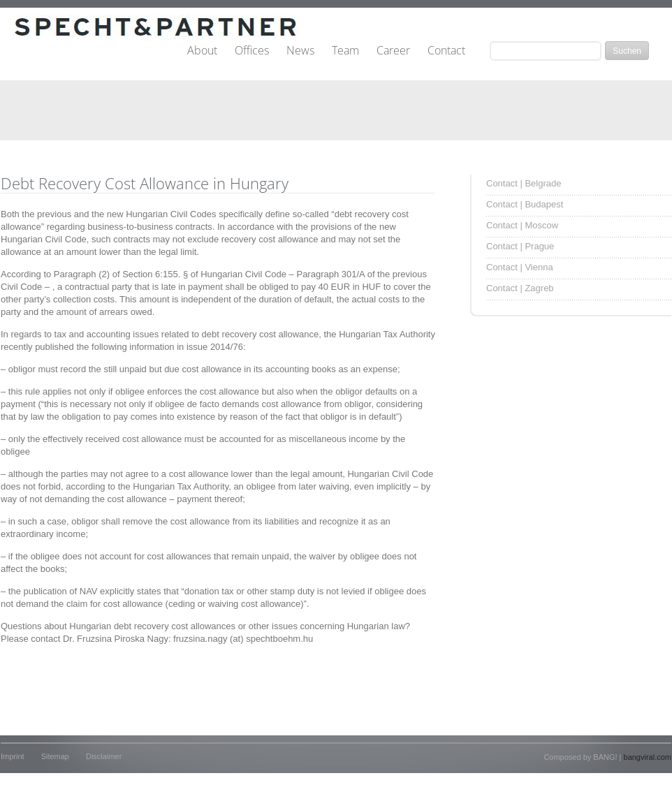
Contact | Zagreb (520, 288)
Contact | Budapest (525, 204)
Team (345, 51)
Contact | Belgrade (524, 183)
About (202, 51)
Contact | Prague (520, 246)
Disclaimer (104, 756)
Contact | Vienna (520, 267)
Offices (252, 51)
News (300, 51)
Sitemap (55, 756)
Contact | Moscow (522, 225)
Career (393, 51)
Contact (446, 51)
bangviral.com (648, 757)
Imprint (13, 756)
